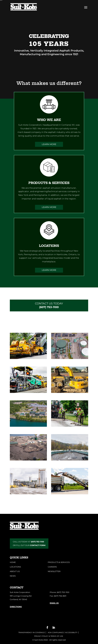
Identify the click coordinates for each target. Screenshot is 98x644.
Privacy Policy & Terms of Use (49, 636)
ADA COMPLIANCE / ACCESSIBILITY (62, 632)
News (13, 576)
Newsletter (54, 571)
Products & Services (59, 562)
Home (13, 562)
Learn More (49, 144)
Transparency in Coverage (32, 632)
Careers (52, 567)
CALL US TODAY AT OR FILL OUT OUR (29, 543)
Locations (15, 567)
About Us (15, 571)
